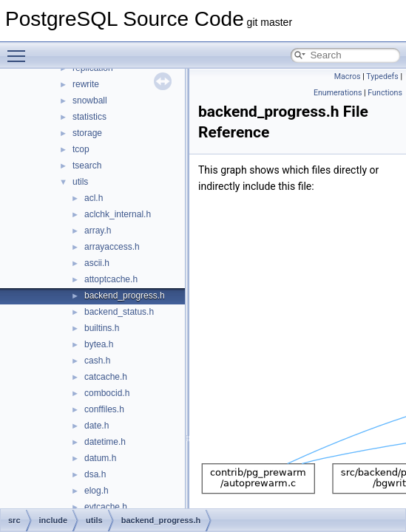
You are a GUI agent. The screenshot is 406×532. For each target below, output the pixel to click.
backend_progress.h (125, 296)
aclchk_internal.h (118, 214)
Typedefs (382, 76)
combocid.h (107, 393)
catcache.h (106, 377)
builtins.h (102, 328)
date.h (97, 426)
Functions (385, 93)
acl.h (94, 198)
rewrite (86, 84)
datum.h (100, 458)
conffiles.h (104, 409)
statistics (89, 117)
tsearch (87, 166)
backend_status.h (119, 312)
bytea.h (99, 344)
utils (80, 182)
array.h (98, 231)
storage (87, 133)
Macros (348, 76)
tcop (81, 149)
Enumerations (338, 93)
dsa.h (95, 474)
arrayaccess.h (112, 247)
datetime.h (105, 442)
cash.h (97, 361)
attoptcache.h (111, 279)
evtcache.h (106, 507)
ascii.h (97, 263)
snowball (90, 100)
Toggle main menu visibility (20, 50)
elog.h (97, 491)
